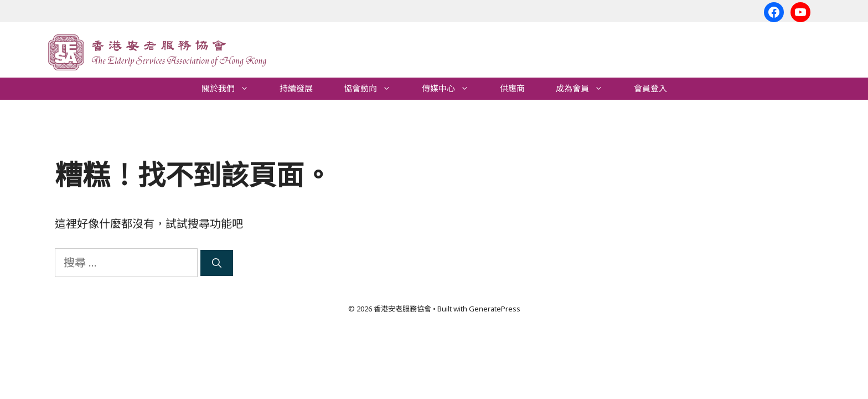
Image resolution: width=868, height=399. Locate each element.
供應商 (512, 88)
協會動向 (375, 89)
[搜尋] (217, 263)
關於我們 (233, 89)
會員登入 (650, 88)
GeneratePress (495, 309)
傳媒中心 (453, 89)
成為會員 (587, 89)
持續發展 (296, 88)
